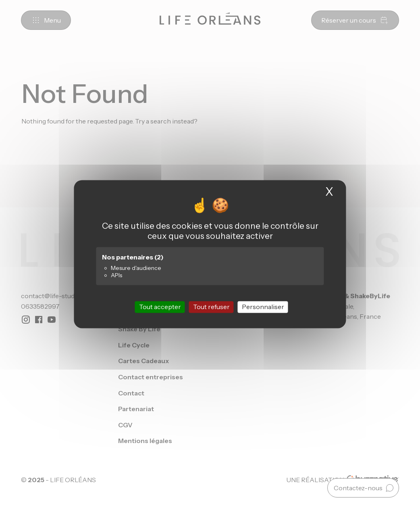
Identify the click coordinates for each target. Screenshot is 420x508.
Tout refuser (211, 307)
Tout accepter (160, 307)
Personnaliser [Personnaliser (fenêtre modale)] (263, 307)
